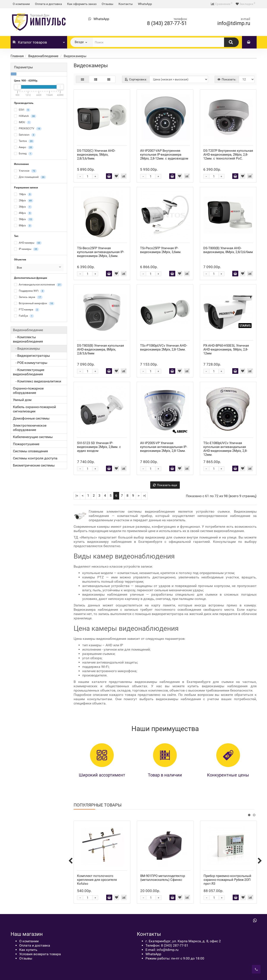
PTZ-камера (27, 310)
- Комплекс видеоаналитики (37, 381)
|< (77, 495)
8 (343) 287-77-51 (167, 23)
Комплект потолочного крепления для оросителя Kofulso (97, 880)
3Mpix (23, 207)
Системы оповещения (30, 451)
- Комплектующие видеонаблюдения (29, 372)
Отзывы (107, 4)
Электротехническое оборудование (30, 428)
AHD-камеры (28, 243)
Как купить (28, 950)
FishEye (24, 316)
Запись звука (28, 297)
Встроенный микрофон (34, 304)
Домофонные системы (31, 418)
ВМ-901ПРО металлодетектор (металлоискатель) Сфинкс (163, 878)
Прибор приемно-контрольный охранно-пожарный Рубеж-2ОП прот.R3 (227, 880)
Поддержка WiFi (29, 291)
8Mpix (23, 226)
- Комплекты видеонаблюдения (28, 339)
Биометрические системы (34, 465)
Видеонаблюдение (44, 56)
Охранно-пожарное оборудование (28, 391)
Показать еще (165, 485)
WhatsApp (145, 4)
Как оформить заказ (82, 4)
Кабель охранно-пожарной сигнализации (34, 409)
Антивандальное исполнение (38, 285)
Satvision (25, 135)
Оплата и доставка (48, 4)
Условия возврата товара (40, 954)
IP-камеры (26, 249)
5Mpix (24, 219)
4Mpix (23, 213)
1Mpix (23, 194)
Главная (17, 56)
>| (144, 495)
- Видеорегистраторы (31, 356)
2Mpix (24, 201)
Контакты (126, 4)
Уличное (25, 171)
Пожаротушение (26, 444)
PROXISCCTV (28, 129)
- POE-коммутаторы (30, 363)
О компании (21, 4)
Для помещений (30, 177)
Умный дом (22, 400)
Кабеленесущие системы (33, 437)
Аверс (24, 147)
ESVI (22, 110)
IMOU (23, 122)
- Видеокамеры (26, 348)
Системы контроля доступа (35, 458)
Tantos (24, 141)
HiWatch (25, 116)
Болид (23, 154)
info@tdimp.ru (234, 23)
